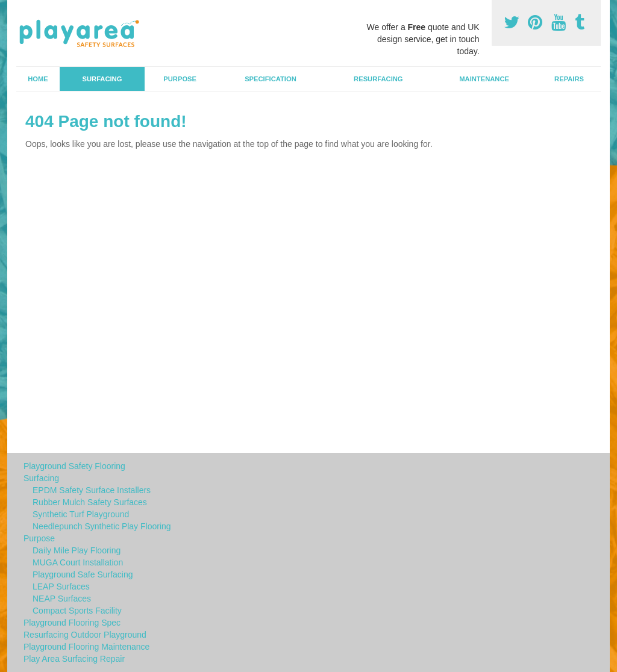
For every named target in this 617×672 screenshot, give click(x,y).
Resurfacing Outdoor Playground (85, 635)
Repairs (569, 79)
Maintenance (484, 79)
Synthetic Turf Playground (81, 514)
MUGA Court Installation (78, 562)
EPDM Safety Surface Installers (92, 490)
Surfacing (102, 79)
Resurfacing (378, 79)
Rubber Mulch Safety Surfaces (90, 502)
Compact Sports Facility (77, 611)
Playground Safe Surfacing (83, 574)
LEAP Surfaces (61, 586)
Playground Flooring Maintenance (86, 647)
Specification (271, 79)
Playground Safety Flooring (74, 466)
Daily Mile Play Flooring (77, 550)
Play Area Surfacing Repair (74, 659)
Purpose (180, 79)
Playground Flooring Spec (72, 623)
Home (38, 79)
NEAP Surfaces (62, 599)
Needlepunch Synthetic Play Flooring (102, 526)
